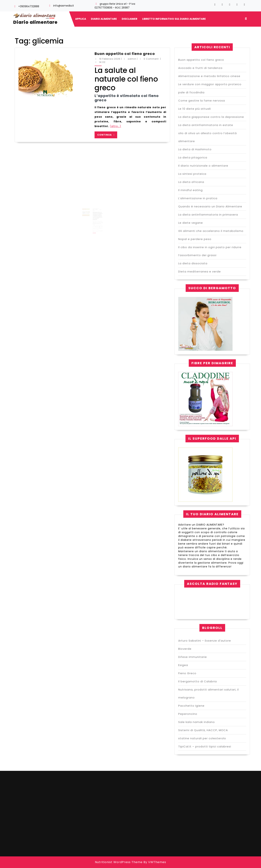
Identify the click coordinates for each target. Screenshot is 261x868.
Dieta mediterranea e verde (200, 271)
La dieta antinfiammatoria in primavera (208, 215)
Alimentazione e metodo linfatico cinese (209, 76)
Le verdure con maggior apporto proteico (210, 84)
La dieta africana (191, 182)
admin (132, 59)
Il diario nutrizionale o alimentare (203, 166)
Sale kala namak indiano (197, 722)
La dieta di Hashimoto (195, 149)
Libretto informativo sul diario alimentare (174, 19)
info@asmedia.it (64, 6)
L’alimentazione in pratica (198, 198)
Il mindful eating (190, 190)
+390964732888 (29, 6)
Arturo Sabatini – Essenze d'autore (205, 641)
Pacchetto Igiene (191, 706)
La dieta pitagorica (193, 157)
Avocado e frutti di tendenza (200, 68)
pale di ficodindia (191, 92)
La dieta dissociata (193, 263)
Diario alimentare (35, 22)
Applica (81, 19)
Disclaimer (130, 19)
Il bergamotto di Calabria (198, 681)
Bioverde (185, 649)
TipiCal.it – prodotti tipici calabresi (205, 746)
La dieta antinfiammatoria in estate (206, 125)
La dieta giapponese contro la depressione (211, 117)
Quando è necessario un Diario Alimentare (210, 206)
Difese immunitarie (193, 657)
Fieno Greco (187, 673)
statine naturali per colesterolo (202, 738)
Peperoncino (188, 714)
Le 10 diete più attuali (195, 109)
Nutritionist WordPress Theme (119, 862)
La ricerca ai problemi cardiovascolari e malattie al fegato (96, 215)
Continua (107, 135)
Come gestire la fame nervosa (202, 101)
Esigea (183, 665)
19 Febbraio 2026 (110, 59)
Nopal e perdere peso (195, 239)
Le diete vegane (191, 223)
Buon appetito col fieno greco (125, 54)
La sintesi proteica (192, 174)
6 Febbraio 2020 (94, 216)
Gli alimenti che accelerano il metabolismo (211, 231)
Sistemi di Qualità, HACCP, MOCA (203, 730)
